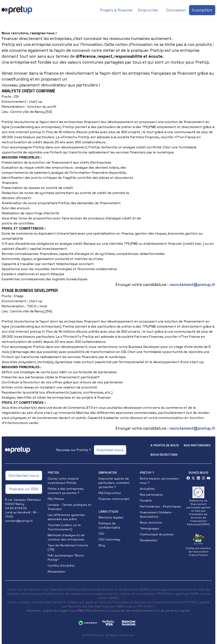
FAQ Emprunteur (110, 493)
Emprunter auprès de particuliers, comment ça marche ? (114, 483)
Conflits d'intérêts (61, 566)
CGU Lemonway (109, 539)
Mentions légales (111, 517)
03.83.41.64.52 (16, 508)
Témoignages (150, 528)
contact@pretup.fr (19, 521)
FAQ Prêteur (56, 499)
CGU (101, 533)
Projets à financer (116, 10)
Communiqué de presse (157, 534)
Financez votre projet (114, 499)
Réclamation (56, 572)
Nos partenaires (197, 445)
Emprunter (148, 10)
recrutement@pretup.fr (192, 285)
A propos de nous (165, 445)
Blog (102, 545)
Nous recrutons (164, 455)
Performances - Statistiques (161, 506)
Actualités (147, 489)
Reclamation (149, 540)
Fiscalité (146, 500)
